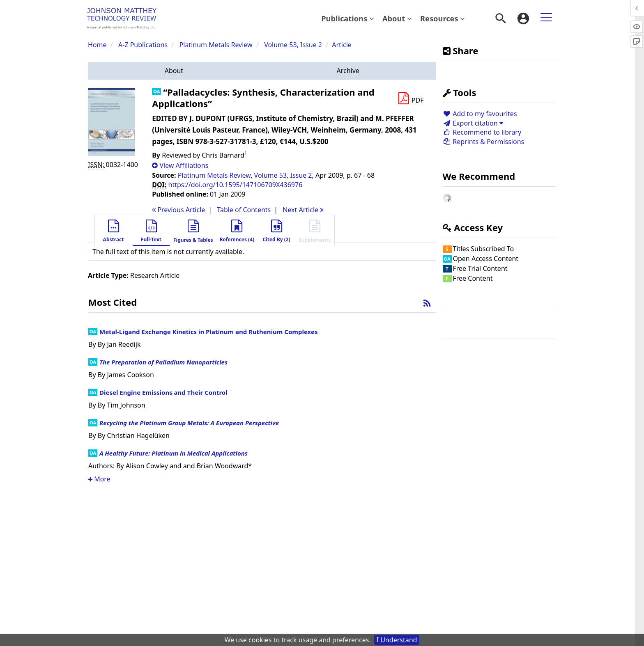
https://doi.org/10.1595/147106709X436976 (236, 185)
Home (97, 45)
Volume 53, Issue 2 (294, 45)
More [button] (99, 479)
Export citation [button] (473, 123)
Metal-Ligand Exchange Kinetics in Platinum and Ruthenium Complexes (208, 332)
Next (303, 210)
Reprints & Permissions (484, 142)
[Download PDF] (411, 99)
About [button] (397, 18)
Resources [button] (443, 18)
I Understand (397, 640)
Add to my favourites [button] (480, 114)
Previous (178, 210)
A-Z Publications (143, 45)
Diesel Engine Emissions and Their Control (163, 392)
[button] (174, 71)
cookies (260, 640)
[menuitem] (348, 18)
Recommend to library (482, 132)
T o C (244, 210)
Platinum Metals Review (216, 45)
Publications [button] (348, 18)
